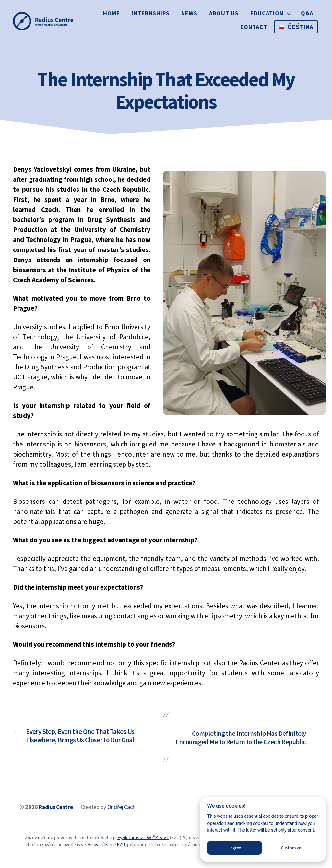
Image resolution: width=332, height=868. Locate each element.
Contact (254, 27)
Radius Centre (57, 819)
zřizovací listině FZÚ (106, 856)
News (189, 13)
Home (112, 13)
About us (224, 13)
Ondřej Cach (124, 819)
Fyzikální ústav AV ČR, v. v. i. (143, 849)
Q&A (307, 13)
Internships (151, 13)
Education (267, 13)
